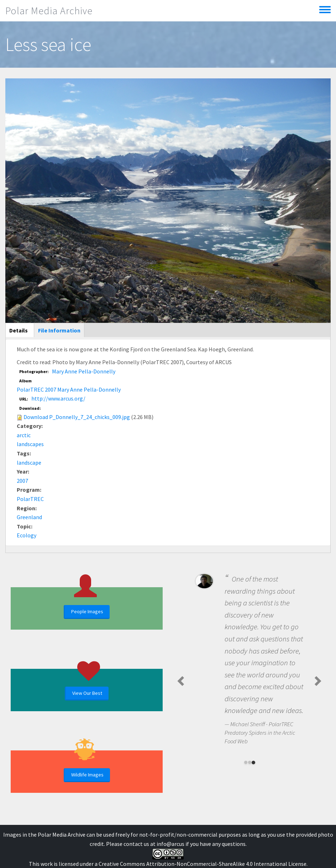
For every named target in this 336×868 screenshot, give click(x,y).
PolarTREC (30, 499)
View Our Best (87, 693)
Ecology (27, 535)
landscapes (30, 444)
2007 (22, 481)
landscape (29, 463)
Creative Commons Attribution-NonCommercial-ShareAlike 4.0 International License (203, 864)
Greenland (29, 517)
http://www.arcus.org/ (58, 398)
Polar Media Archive (49, 11)
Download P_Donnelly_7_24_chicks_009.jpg (77, 417)
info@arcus (170, 844)
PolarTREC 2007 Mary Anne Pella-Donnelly (69, 389)
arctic (24, 435)
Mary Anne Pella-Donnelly (84, 371)
